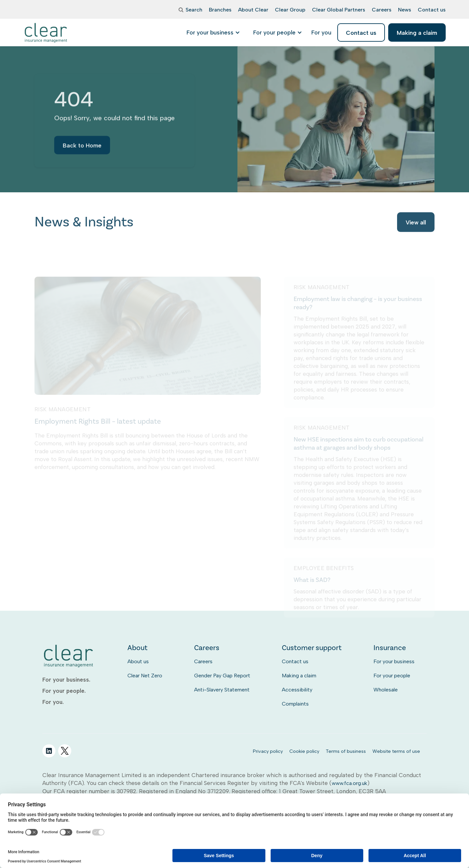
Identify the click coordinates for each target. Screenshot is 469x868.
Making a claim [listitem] (417, 33)
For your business (394, 661)
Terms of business (346, 751)
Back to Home (82, 148)
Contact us (295, 661)
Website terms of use (396, 751)
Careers (203, 661)
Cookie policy (304, 751)
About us (138, 661)
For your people (392, 676)
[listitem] (321, 32)
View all (416, 223)
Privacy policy (268, 751)
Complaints (295, 704)
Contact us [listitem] (361, 33)
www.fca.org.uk (349, 783)
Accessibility (297, 690)
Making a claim (299, 676)
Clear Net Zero (145, 676)
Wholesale (386, 690)
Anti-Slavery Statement (222, 690)
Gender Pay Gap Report (222, 676)
